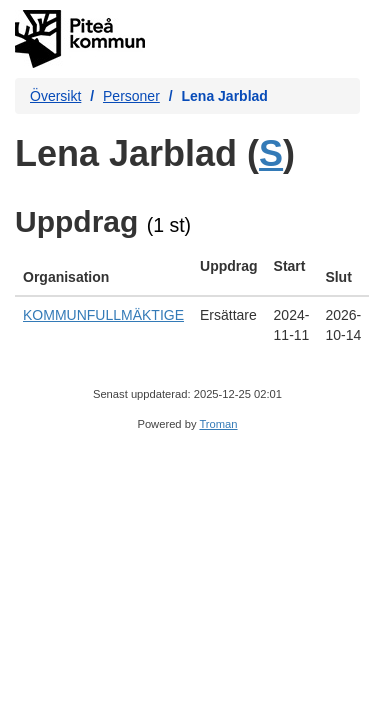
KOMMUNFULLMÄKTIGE (103, 315)
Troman (218, 424)
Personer (131, 96)
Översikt (55, 96)
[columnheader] (103, 272)
